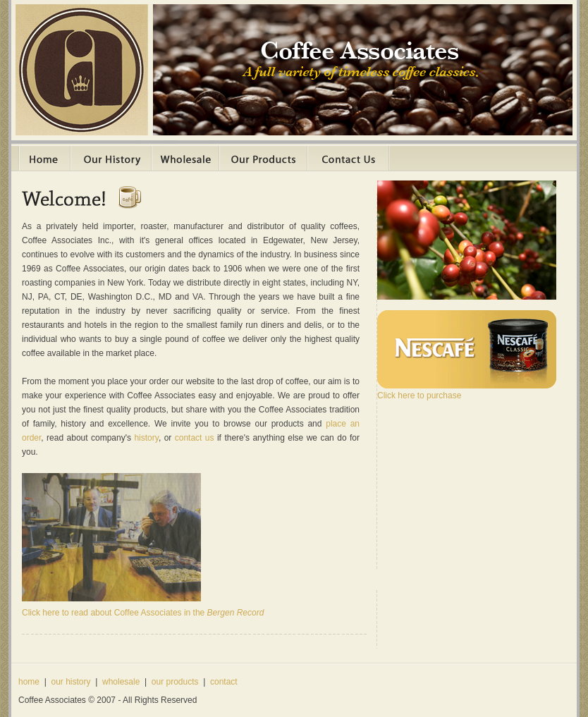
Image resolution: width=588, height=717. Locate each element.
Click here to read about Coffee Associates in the (143, 613)
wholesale (121, 682)
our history (71, 682)
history (146, 438)
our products (175, 682)
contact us (195, 438)
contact (224, 682)
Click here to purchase (419, 396)
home (29, 682)
